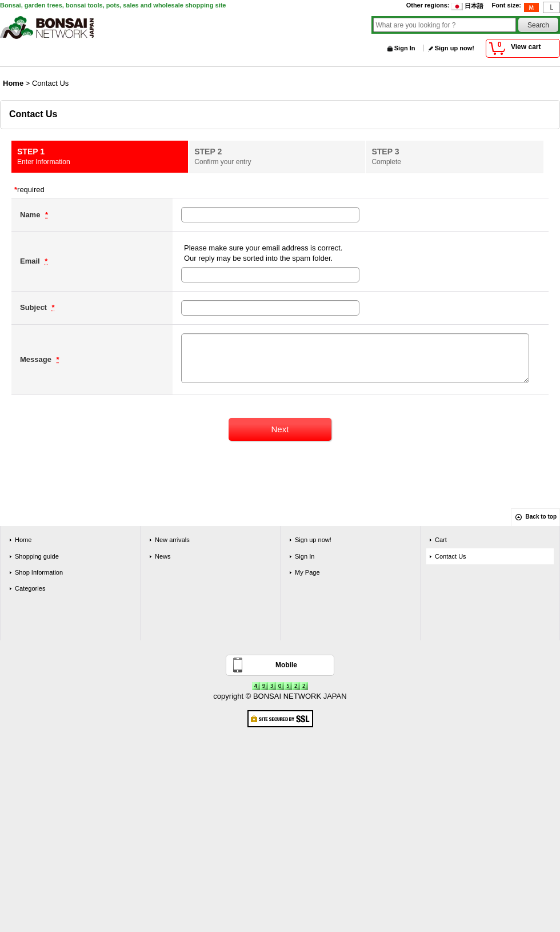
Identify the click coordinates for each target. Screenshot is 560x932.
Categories (30, 588)
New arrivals (172, 540)
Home (23, 540)
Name (31, 215)
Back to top (541, 517)
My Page (307, 572)
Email (31, 261)
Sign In (405, 48)
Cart (441, 540)
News (163, 556)
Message (37, 359)
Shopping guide (37, 556)
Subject (35, 307)
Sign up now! (455, 48)
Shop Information (39, 572)
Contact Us (451, 556)
